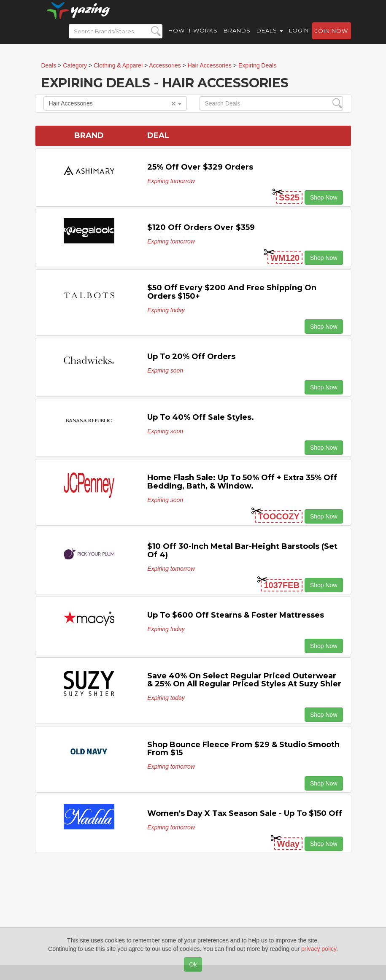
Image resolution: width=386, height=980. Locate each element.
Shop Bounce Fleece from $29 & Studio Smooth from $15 (243, 749)
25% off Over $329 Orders (200, 167)
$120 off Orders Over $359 (201, 227)
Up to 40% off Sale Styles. (201, 417)
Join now (332, 38)
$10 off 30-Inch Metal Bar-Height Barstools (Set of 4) (242, 551)
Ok (193, 964)
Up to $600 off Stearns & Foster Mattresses (236, 615)
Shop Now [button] (324, 197)
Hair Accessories (115, 103)
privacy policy (319, 949)
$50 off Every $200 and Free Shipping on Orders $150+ (232, 292)
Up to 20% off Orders (191, 356)
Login (299, 38)
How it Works (193, 38)
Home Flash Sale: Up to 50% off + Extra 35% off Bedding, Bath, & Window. (242, 482)
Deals (270, 38)
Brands (237, 38)
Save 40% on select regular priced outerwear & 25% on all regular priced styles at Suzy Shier (244, 680)
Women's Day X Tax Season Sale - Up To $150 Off (245, 813)
